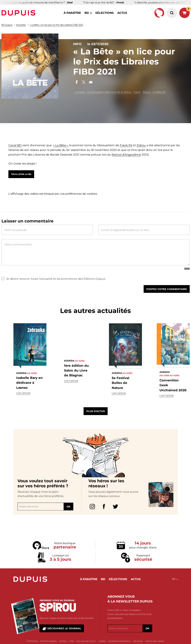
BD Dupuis (7, 25)
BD (87, 13)
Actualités (21, 25)
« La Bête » (61, 145)
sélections (105, 13)
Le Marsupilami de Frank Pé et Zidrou (109, 92)
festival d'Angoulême (126, 155)
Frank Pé (126, 145)
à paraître (72, 13)
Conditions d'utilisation (119, 641)
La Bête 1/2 (159, 92)
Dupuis (19, 13)
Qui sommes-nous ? (86, 641)
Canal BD (15, 145)
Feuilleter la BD (21, 174)
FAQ (72, 641)
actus (122, 13)
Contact (63, 641)
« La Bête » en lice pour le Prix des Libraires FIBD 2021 (56, 25)
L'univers (80, 92)
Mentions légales (48, 641)
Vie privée (138, 641)
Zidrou (147, 92)
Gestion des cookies (155, 641)
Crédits (102, 641)
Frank (137, 92)
